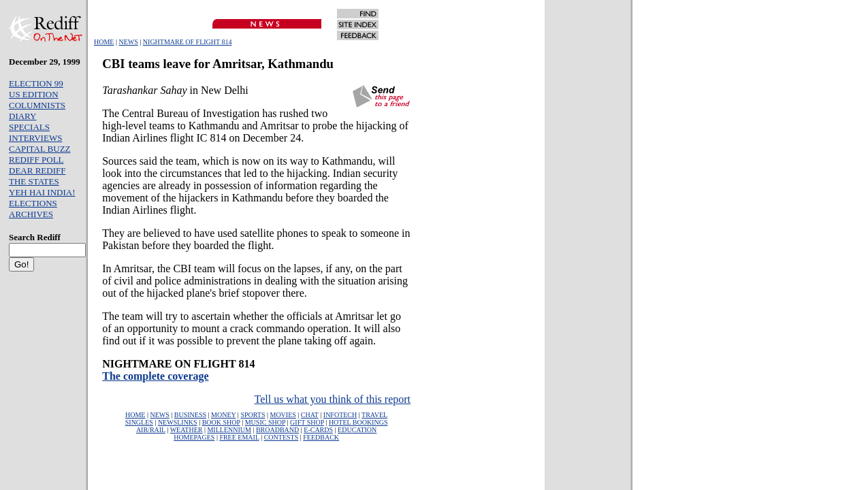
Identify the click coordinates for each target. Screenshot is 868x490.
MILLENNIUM (229, 430)
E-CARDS (318, 430)
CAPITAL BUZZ (40, 149)
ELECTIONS (33, 203)
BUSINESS (190, 415)
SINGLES (139, 422)
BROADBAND (277, 430)
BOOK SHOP (221, 422)
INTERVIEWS (35, 138)
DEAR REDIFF (37, 170)
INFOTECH (340, 415)
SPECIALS (29, 127)
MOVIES (283, 415)
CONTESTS (282, 437)
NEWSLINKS (178, 422)
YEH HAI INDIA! (42, 192)
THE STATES (34, 181)
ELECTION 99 (36, 83)
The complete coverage (155, 376)
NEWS (128, 42)
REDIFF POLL (36, 160)
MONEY (223, 415)
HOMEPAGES (194, 437)
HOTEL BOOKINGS (358, 422)
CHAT (310, 415)
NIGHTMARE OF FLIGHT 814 (188, 42)
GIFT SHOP (307, 422)
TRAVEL (374, 415)
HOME (104, 42)
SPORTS (253, 415)
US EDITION (34, 94)
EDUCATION (357, 430)
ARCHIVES (31, 214)
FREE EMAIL (239, 437)
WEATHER (187, 430)
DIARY (22, 116)
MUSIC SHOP (265, 422)
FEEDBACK (321, 437)
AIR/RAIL (151, 430)
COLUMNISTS (37, 105)
